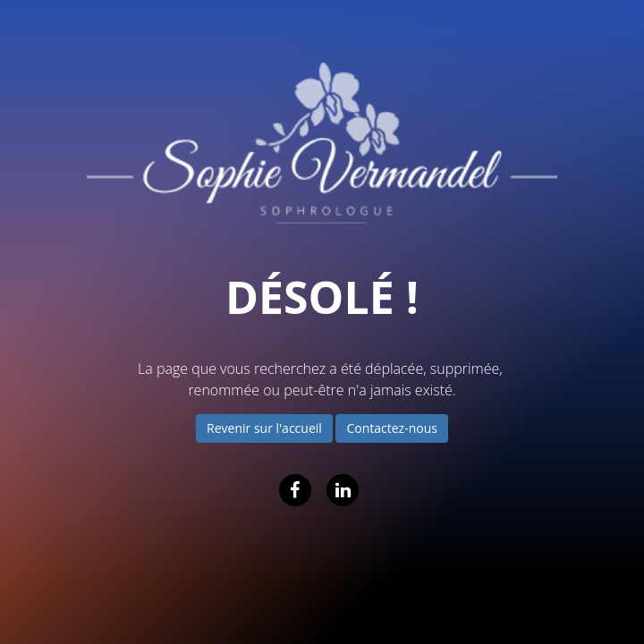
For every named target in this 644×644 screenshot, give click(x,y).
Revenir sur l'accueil (264, 428)
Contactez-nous (392, 428)
